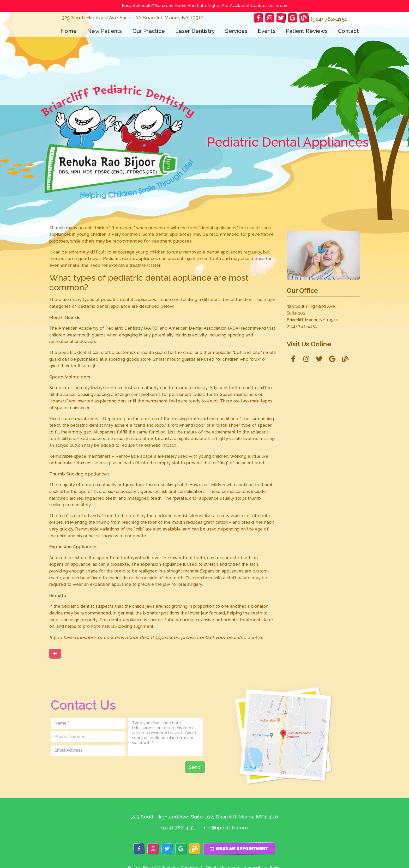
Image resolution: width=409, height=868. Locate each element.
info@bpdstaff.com (225, 828)
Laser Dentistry (195, 31)
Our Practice (149, 31)
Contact (348, 31)
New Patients (105, 31)
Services (236, 31)
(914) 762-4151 (329, 19)
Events (267, 31)
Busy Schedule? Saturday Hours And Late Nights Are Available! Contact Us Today (205, 6)
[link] (258, 18)
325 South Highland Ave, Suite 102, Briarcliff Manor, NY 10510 (205, 817)
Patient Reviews (307, 31)
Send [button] (195, 767)
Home (69, 31)
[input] (88, 723)
